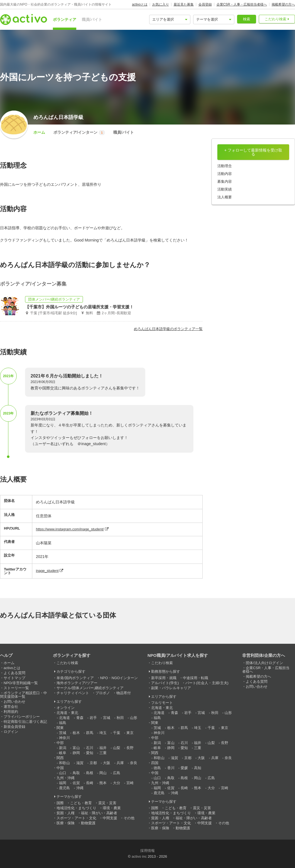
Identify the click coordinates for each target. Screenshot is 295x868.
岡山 (103, 773)
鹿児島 (64, 788)
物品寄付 (124, 693)
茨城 (63, 733)
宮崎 (130, 783)
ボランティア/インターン (79, 133)
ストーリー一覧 (16, 688)
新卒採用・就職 (164, 678)
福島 (63, 723)
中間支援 (110, 818)
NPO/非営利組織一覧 (21, 683)
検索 (247, 19)
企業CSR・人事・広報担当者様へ (242, 4)
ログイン (11, 732)
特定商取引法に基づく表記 (25, 722)
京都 (93, 763)
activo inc (139, 856)
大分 (117, 783)
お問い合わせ (14, 702)
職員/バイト (92, 19)
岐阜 (63, 753)
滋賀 (80, 763)
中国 (60, 768)
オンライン (66, 708)
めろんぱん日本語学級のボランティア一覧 (168, 329)
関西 (60, 758)
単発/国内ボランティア (75, 678)
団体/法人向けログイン (264, 663)
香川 (171, 768)
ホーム (39, 132)
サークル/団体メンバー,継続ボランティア (90, 688)
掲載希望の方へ (283, 4)
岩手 (93, 718)
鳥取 (76, 773)
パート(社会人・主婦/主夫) (207, 683)
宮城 (107, 718)
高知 (198, 768)
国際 (60, 803)
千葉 (117, 733)
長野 (130, 748)
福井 (103, 748)
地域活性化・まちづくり (76, 808)
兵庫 (120, 763)
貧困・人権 (66, 813)
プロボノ (103, 693)
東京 (130, 733)
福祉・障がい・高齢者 (99, 813)
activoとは (140, 4)
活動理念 (225, 166)
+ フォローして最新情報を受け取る (253, 152)
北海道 (64, 718)
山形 (134, 718)
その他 (129, 818)
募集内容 (225, 181)
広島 (117, 773)
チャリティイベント (73, 693)
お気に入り (161, 4)
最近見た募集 (184, 4)
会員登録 (205, 4)
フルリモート (162, 703)
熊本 (103, 783)
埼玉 (103, 733)
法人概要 (225, 197)
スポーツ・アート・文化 (76, 818)
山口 (63, 773)
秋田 (120, 718)
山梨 (117, 748)
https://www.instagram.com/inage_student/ (70, 529)
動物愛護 (88, 823)
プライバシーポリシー (22, 717)
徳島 (157, 768)
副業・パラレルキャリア (171, 688)
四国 (155, 763)
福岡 (63, 783)
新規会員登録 (14, 727)
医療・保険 (66, 823)
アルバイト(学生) (165, 683)
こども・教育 (81, 803)
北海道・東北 (67, 713)
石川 (90, 748)
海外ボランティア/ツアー (77, 683)
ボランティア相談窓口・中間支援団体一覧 (24, 695)
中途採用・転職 (196, 678)
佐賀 (76, 783)
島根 (90, 773)
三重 (103, 753)
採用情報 (147, 851)
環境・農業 (112, 808)
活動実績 (225, 189)
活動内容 (225, 174)
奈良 (134, 763)
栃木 (76, 733)
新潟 (63, 748)
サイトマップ (14, 678)
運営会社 (11, 707)
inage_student (47, 571)
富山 (76, 748)
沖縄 (80, 788)
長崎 (90, 783)
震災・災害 (107, 803)
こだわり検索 (276, 19)
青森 (80, 718)
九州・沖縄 (66, 778)
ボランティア (65, 19)
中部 (60, 743)
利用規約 (11, 712)
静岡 (76, 753)
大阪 (107, 763)
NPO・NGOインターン (119, 678)
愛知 (90, 753)
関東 (60, 728)
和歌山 (64, 763)
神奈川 (64, 738)
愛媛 (184, 768)
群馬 (90, 733)
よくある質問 (14, 673)
